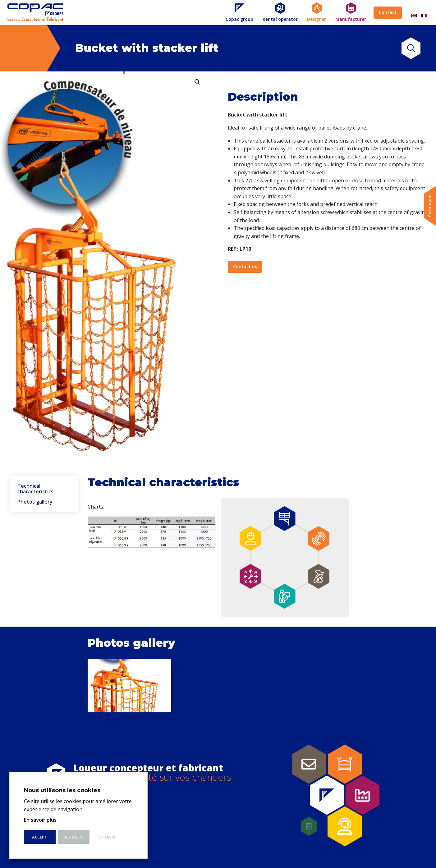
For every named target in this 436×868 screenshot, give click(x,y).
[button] (197, 82)
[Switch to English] (414, 13)
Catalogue (430, 206)
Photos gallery (35, 502)
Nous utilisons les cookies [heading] (62, 790)
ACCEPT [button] (40, 837)
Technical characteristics (35, 489)
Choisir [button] (107, 837)
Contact (388, 12)
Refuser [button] (73, 837)
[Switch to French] (424, 13)
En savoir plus (40, 820)
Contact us (245, 266)
